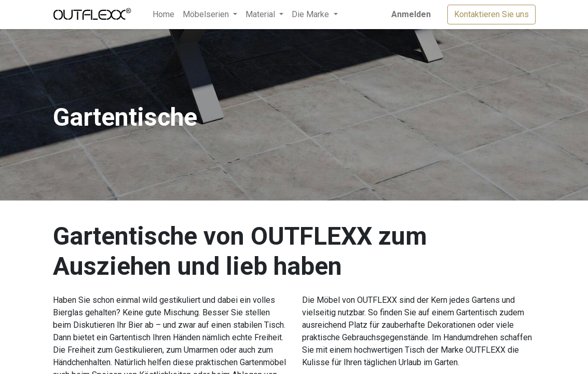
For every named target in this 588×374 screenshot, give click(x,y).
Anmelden (411, 14)
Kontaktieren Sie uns (491, 14)
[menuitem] (163, 15)
